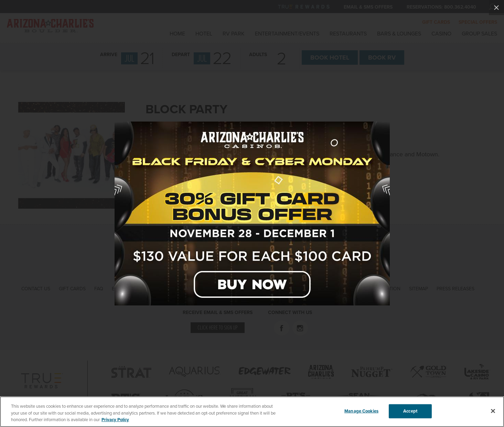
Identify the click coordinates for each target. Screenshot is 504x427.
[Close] (493, 411)
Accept (410, 411)
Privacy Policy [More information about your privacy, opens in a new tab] (115, 420)
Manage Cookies (361, 411)
